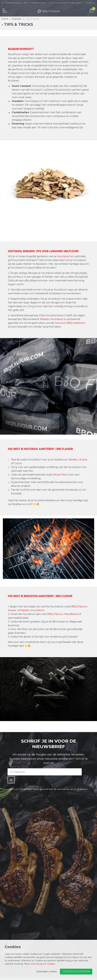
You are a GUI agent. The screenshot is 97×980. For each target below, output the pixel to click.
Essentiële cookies (46, 972)
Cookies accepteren (76, 972)
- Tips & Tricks (32, 19)
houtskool (64, 256)
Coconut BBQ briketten (70, 323)
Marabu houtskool (52, 319)
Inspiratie (17, 19)
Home (5, 19)
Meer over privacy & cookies (40, 964)
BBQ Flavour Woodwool (63, 614)
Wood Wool (61, 475)
